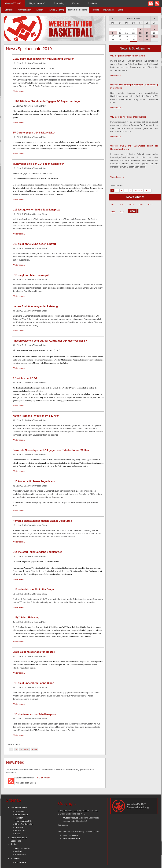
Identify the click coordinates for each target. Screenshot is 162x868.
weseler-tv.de (69, 821)
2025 (122, 204)
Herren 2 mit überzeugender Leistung (35, 306)
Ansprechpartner (23, 848)
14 (147, 33)
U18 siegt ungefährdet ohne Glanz (33, 683)
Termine (95, 10)
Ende (34, 749)
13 (140, 33)
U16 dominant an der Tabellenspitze (34, 714)
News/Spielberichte (24, 824)
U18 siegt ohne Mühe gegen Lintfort (34, 244)
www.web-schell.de (72, 838)
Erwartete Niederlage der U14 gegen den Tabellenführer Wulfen (51, 450)
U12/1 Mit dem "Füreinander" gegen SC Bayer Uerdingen (47, 101)
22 (154, 36)
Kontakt (76, 3)
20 (140, 36)
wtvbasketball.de (70, 818)
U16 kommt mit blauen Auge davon (34, 481)
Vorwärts (24, 749)
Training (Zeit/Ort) (56, 10)
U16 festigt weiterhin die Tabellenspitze (36, 210)
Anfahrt (19, 851)
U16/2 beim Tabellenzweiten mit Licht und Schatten (43, 59)
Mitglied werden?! (37, 3)
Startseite (9, 10)
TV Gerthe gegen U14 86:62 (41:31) (34, 133)
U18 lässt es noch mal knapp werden (128, 117)
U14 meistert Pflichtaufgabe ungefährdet (37, 552)
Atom (48, 778)
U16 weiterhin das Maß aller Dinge (33, 590)
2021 (113, 212)
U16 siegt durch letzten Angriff (31, 275)
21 (147, 36)
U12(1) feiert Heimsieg (26, 618)
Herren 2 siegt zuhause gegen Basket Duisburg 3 (42, 521)
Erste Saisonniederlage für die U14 (34, 652)
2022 (150, 204)
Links (120, 10)
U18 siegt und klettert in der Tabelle (128, 56)
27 (140, 40)
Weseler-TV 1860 (13, 3)
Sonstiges (92, 3)
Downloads (108, 10)
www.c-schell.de (70, 835)
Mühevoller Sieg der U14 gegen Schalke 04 (39, 164)
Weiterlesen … (19, 91)
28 (147, 40)
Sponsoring (59, 3)
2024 (131, 204)
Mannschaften (25, 10)
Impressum (20, 854)
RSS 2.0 (40, 778)
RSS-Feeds (21, 862)
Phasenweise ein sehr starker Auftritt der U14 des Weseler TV (50, 341)
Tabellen (39, 10)
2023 (141, 204)
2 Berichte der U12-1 (25, 378)
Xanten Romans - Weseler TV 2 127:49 (36, 416)
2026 (113, 204)
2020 (122, 212)
